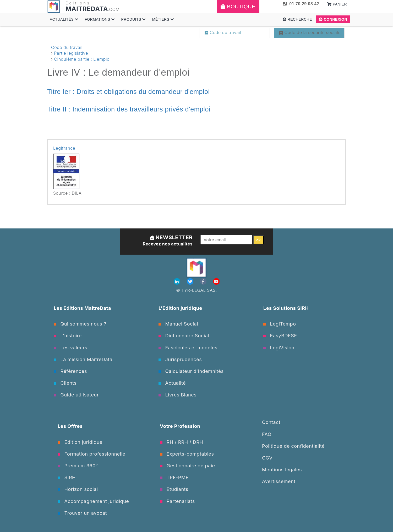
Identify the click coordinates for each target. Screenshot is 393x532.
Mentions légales (282, 470)
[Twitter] (191, 282)
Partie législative (71, 53)
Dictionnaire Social (184, 336)
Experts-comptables (187, 454)
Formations (100, 19)
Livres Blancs (178, 395)
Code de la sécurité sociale (310, 32)
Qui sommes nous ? (80, 324)
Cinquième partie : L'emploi (82, 59)
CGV (267, 458)
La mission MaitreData (83, 359)
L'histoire (68, 336)
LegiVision (279, 348)
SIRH (67, 477)
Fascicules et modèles (188, 348)
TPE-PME (174, 477)
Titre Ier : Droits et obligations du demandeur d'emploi (129, 92)
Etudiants (174, 489)
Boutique (238, 7)
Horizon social (78, 489)
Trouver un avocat (82, 513)
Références (70, 371)
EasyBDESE (280, 336)
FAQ (267, 434)
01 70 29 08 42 (301, 4)
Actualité (172, 383)
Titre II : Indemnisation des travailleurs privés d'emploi (129, 109)
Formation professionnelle (92, 454)
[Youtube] (216, 282)
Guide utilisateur (76, 395)
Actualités (64, 19)
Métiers (163, 19)
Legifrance (64, 148)
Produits (133, 19)
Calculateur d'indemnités (191, 371)
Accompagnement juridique (93, 501)
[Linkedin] (178, 282)
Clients (65, 383)
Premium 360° (78, 466)
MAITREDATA (87, 9)
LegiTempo (280, 324)
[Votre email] (226, 240)
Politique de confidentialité (293, 446)
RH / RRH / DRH (181, 442)
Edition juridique (80, 442)
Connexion (333, 19)
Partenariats (177, 501)
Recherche (297, 19)
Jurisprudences (180, 359)
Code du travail (223, 32)
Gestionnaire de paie (187, 466)
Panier (337, 4)
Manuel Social (178, 324)
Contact (271, 422)
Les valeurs (70, 348)
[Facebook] (204, 282)
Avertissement (279, 481)
